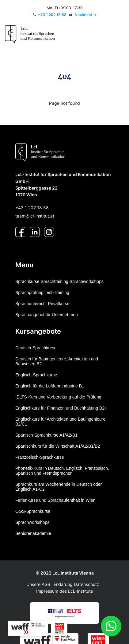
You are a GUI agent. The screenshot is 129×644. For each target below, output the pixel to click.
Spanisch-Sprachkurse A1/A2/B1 (46, 435)
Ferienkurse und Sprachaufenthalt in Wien (55, 500)
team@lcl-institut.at (35, 216)
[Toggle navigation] (118, 35)
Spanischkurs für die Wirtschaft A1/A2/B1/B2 (58, 446)
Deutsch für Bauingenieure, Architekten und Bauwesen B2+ (57, 361)
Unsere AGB (38, 584)
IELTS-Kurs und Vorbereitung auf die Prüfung (58, 397)
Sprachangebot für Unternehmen (47, 315)
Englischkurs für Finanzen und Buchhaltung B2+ (61, 408)
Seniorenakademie (33, 533)
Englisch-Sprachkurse (36, 375)
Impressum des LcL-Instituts (64, 591)
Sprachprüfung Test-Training (42, 293)
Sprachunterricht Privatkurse (42, 304)
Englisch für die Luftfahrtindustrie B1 (50, 386)
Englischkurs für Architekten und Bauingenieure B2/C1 (60, 422)
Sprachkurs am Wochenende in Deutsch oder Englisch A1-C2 (59, 487)
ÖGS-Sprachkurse (33, 511)
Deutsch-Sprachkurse (36, 348)
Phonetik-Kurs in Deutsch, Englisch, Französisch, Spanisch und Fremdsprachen (62, 471)
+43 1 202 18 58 (32, 208)
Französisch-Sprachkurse (40, 457)
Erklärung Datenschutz (76, 584)
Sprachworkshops (32, 522)
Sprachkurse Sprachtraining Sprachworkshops (59, 281)
